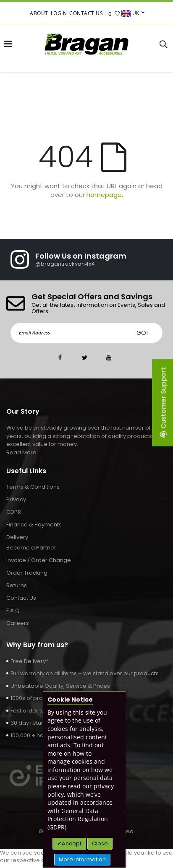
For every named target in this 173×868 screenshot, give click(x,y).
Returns (17, 585)
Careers (18, 623)
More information (82, 859)
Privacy (16, 499)
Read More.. (23, 452)
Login (59, 13)
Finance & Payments (34, 525)
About (39, 13)
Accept (72, 843)
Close (100, 843)
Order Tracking (27, 573)
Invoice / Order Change (39, 560)
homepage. (105, 195)
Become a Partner (31, 548)
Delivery (17, 537)
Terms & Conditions (33, 487)
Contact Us (86, 13)
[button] (117, 13)
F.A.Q (13, 610)
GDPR (14, 512)
